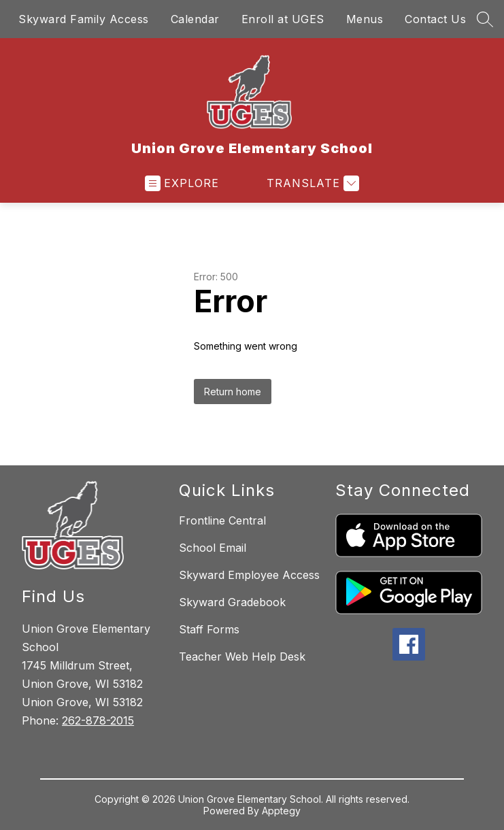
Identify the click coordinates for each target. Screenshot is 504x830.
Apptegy (281, 811)
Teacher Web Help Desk (242, 657)
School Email (213, 548)
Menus (365, 19)
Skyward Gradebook (232, 602)
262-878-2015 (98, 720)
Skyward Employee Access (249, 575)
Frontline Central (222, 520)
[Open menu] (182, 183)
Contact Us (435, 19)
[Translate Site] (311, 183)
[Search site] (485, 19)
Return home (233, 392)
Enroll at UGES (283, 19)
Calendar (195, 19)
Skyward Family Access (84, 19)
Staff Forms (209, 629)
